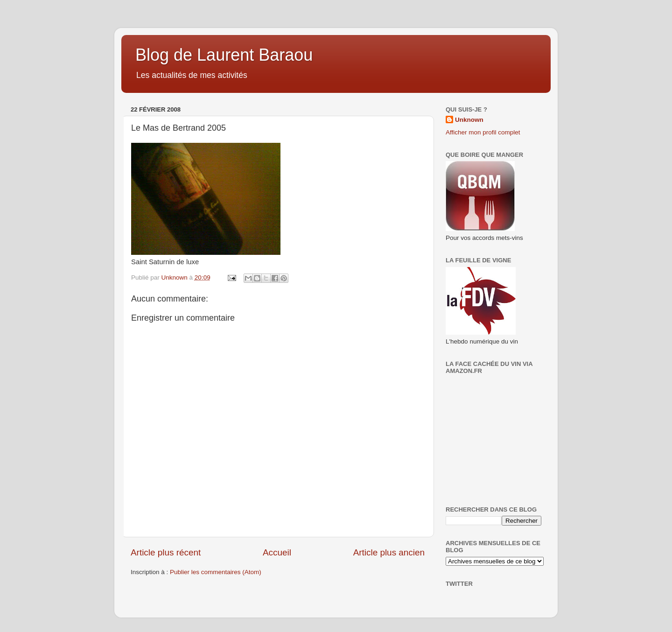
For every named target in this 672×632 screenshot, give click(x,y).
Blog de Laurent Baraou (224, 55)
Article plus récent (166, 552)
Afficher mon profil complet (483, 132)
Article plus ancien (389, 552)
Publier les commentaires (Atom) (216, 572)
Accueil (277, 552)
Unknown (469, 120)
